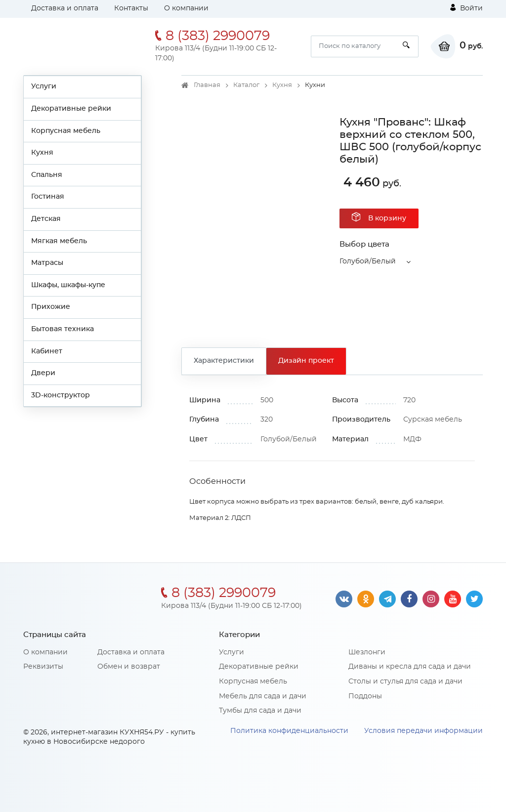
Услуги (44, 86)
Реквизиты (43, 667)
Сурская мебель (433, 420)
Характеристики (224, 361)
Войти (466, 8)
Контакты (131, 8)
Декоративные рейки (71, 109)
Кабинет (47, 351)
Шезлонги (367, 652)
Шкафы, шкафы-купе (68, 285)
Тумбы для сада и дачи (260, 711)
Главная (207, 85)
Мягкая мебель (59, 241)
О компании (186, 8)
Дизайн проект (306, 361)
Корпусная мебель (66, 131)
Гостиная (48, 197)
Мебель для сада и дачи (263, 696)
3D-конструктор (61, 395)
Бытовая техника (63, 329)
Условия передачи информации (423, 731)
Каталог (246, 85)
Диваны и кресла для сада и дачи (410, 667)
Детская (46, 219)
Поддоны (365, 696)
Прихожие (51, 307)
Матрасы (47, 263)
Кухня (42, 153)
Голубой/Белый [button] (368, 261)
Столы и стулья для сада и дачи (405, 682)
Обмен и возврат (129, 667)
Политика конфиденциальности (289, 731)
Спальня (47, 175)
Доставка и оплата (65, 8)
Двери (43, 373)
